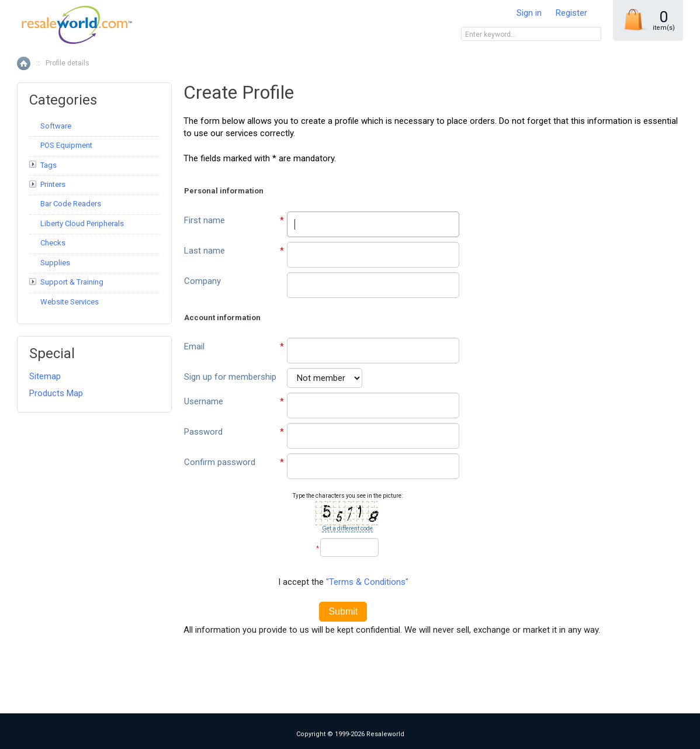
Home (24, 63)
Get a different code (347, 528)
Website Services (70, 302)
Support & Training (72, 282)
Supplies (55, 263)
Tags (48, 165)
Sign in (529, 13)
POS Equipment (66, 145)
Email (194, 346)
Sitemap (45, 376)
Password (203, 432)
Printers (53, 184)
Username (204, 401)
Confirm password (220, 462)
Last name (205, 251)
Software (56, 126)
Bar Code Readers (71, 204)
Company (202, 281)
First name (205, 220)
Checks (53, 243)
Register (571, 13)
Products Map (56, 393)
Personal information (224, 191)
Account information (222, 318)
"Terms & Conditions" (367, 582)
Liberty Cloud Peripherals (82, 223)
